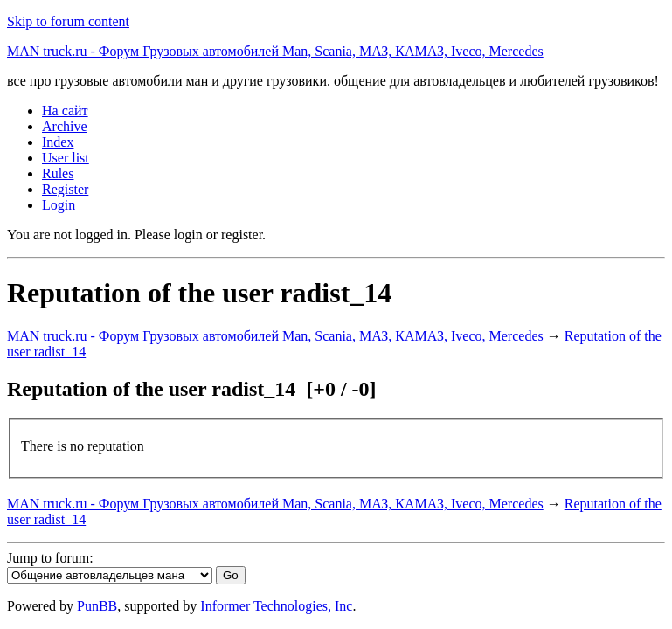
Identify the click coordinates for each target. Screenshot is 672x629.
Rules (58, 173)
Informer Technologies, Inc (276, 606)
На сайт (65, 111)
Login (59, 205)
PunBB (97, 606)
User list (66, 158)
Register (65, 189)
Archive (65, 126)
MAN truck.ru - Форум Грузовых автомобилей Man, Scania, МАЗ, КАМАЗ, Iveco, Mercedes (275, 51)
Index (58, 142)
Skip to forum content (68, 21)
